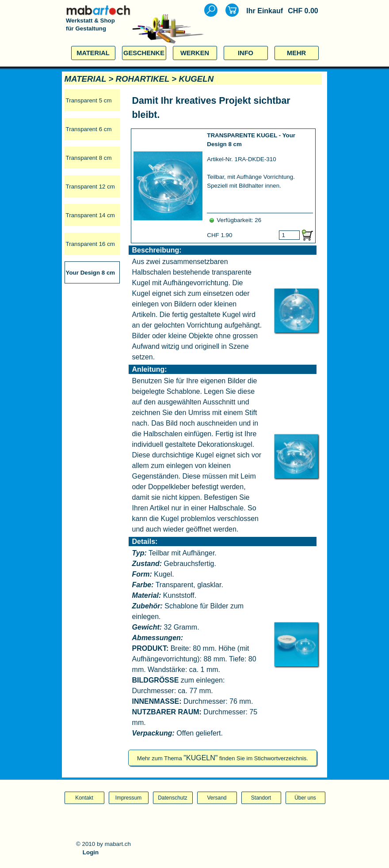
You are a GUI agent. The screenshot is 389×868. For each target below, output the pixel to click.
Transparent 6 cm (89, 129)
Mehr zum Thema (223, 758)
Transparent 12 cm (90, 187)
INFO (246, 53)
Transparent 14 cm (90, 215)
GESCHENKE (144, 53)
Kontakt (84, 798)
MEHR (296, 53)
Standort (261, 798)
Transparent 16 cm (90, 244)
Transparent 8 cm (89, 158)
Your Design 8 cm (91, 273)
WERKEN (195, 53)
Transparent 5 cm (89, 100)
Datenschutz (173, 798)
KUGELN (196, 79)
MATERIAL (93, 53)
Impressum (128, 798)
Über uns (305, 798)
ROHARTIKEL (143, 79)
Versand (217, 798)
